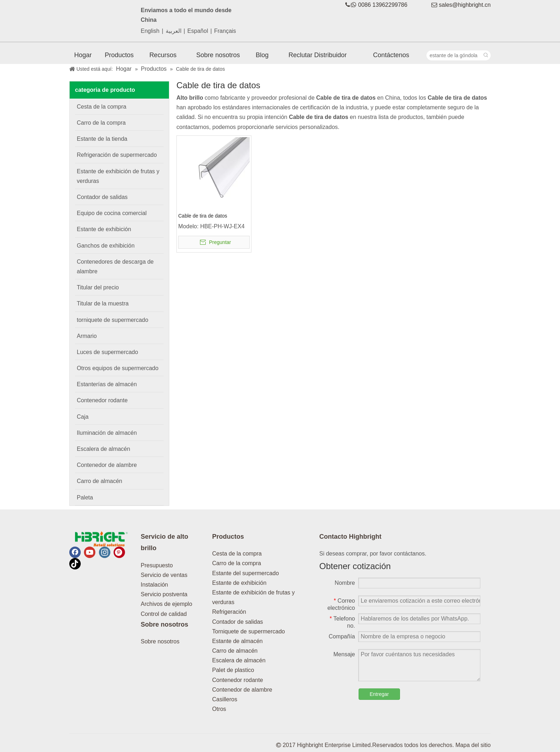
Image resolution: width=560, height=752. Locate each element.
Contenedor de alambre (242, 690)
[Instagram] (105, 552)
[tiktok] (75, 564)
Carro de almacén (235, 651)
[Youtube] (90, 552)
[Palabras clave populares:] (486, 55)
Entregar (379, 694)
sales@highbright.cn (465, 5)
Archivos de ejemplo (166, 604)
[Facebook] (75, 552)
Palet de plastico (233, 670)
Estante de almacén (237, 641)
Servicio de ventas (164, 575)
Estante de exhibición (239, 583)
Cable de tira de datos (203, 216)
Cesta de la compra (237, 554)
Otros (219, 709)
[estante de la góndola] (454, 55)
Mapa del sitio (473, 745)
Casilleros (225, 699)
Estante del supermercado (246, 573)
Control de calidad (164, 614)
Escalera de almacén (239, 660)
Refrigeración (229, 612)
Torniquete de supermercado (249, 631)
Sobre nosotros (160, 641)
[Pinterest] (119, 552)
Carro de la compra (237, 563)
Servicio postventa (164, 594)
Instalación (154, 585)
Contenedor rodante (237, 680)
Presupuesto (157, 565)
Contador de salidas (237, 622)
